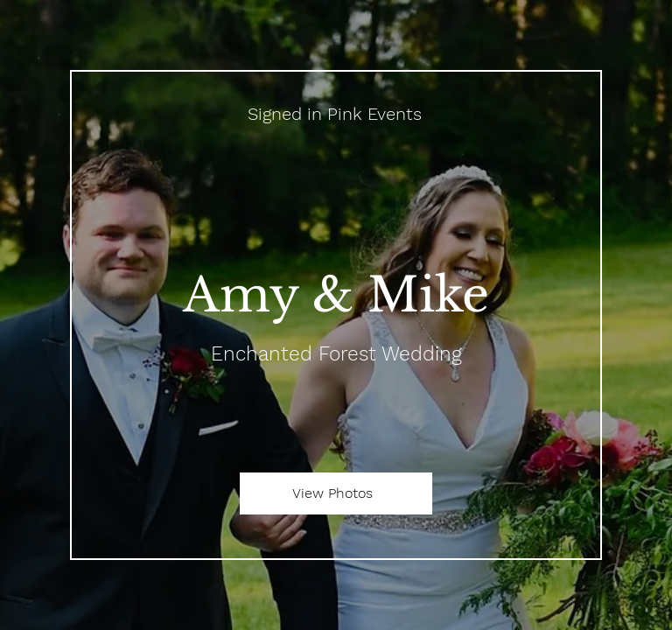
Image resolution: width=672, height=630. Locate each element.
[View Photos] (336, 493)
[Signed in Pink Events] (336, 114)
